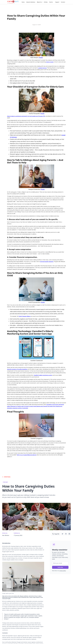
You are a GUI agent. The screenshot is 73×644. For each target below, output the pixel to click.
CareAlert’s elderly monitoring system (43, 375)
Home (23, 2)
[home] (13, 2)
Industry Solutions (31, 2)
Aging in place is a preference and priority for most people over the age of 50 (26, 116)
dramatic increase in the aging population (17, 369)
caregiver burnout (42, 68)
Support (57, 2)
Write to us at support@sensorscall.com (27, 455)
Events (51, 2)
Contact (63, 2)
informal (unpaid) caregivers (47, 262)
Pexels (41, 58)
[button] (40, 2)
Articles (46, 2)
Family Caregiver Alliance (25, 316)
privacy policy (63, 571)
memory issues (50, 62)
